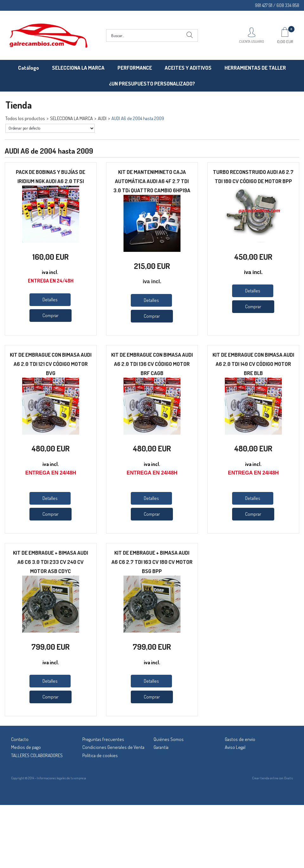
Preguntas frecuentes (103, 739)
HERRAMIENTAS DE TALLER (255, 68)
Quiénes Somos (169, 739)
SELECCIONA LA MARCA (78, 68)
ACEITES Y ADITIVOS (188, 68)
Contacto (20, 739)
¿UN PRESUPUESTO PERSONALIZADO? (152, 83)
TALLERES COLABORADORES (37, 755)
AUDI (102, 118)
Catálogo (28, 68)
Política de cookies (100, 755)
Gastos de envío (240, 739)
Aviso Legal (235, 747)
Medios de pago (26, 747)
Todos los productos (25, 118)
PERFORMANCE (135, 68)
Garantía (161, 747)
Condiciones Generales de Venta (113, 747)
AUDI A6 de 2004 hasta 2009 (138, 118)
